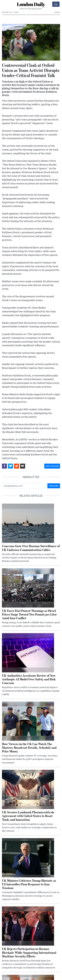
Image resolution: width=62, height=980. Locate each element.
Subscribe (54, 486)
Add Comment (52, 466)
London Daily (31, 4)
